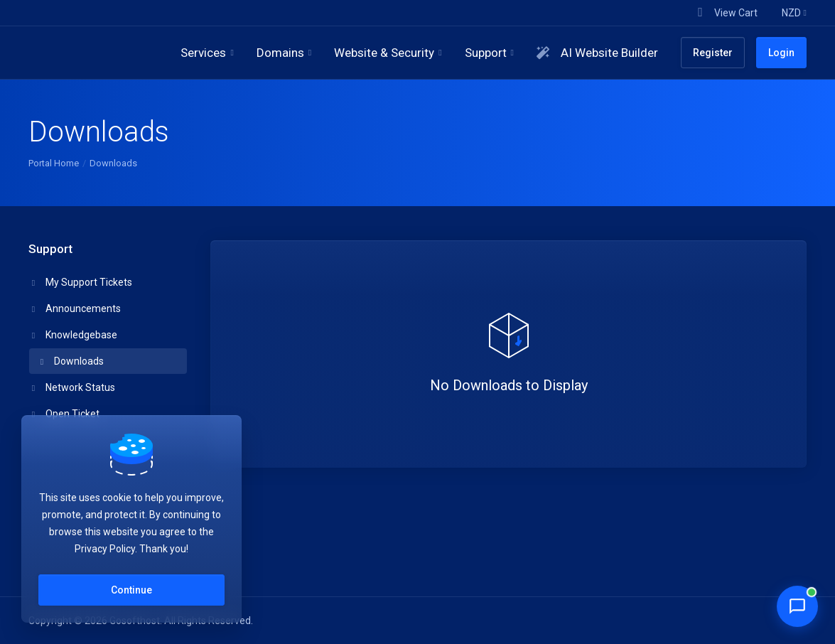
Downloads (71, 361)
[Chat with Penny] (797, 606)
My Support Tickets (81, 282)
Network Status (72, 387)
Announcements (75, 308)
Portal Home (54, 163)
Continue (131, 590)
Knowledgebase (73, 335)
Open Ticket (64, 414)
